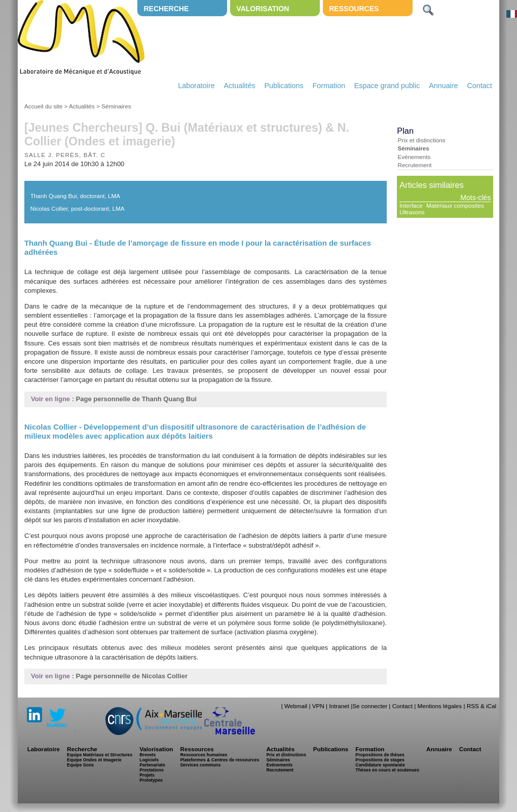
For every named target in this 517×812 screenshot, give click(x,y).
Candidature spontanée (380, 765)
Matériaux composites (455, 205)
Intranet (339, 706)
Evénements (414, 157)
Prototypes (151, 780)
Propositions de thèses (380, 755)
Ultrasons (412, 212)
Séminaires (116, 106)
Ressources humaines (204, 755)
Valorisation (263, 9)
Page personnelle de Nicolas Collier (132, 676)
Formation (329, 86)
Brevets (147, 755)
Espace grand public (387, 86)
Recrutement (414, 165)
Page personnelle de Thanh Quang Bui (136, 399)
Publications (284, 86)
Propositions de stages (380, 760)
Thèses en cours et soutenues (387, 770)
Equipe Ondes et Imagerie (94, 760)
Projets (147, 775)
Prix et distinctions (421, 140)
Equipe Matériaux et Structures (100, 755)
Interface (411, 205)
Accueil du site (43, 106)
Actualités (240, 86)
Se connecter (370, 706)
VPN (318, 706)
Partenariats (152, 765)
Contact (479, 86)
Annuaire (443, 86)
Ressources (354, 9)
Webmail (296, 706)
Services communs (200, 765)
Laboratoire (196, 86)
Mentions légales (439, 706)
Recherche (166, 9)
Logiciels (149, 760)
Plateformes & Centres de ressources (219, 760)
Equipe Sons (80, 765)
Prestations (152, 770)
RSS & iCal (482, 706)
